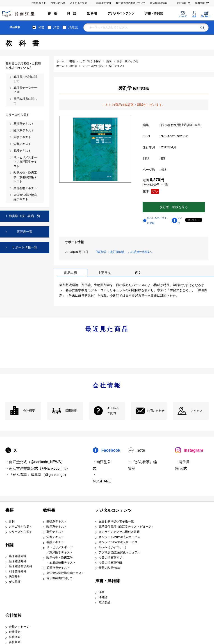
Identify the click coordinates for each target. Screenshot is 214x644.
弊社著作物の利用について (131, 3)
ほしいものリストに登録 (157, 220)
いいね (180, 220)
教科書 (49, 510)
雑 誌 (72, 13)
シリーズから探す (20, 532)
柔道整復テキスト (58, 568)
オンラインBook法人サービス (118, 542)
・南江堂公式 (102, 465)
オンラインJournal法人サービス (120, 537)
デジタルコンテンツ (121, 13)
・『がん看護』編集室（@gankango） (37, 475)
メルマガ (182, 16)
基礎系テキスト (57, 522)
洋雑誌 (73, 27)
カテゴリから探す (20, 527)
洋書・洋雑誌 (154, 13)
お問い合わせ (58, 3)
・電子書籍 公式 (182, 465)
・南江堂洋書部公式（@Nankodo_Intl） (38, 468)
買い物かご (206, 16)
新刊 (12, 522)
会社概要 (29, 411)
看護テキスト (55, 542)
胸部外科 (15, 577)
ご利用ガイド (39, 3)
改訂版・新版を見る (174, 207)
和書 (41, 27)
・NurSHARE (102, 478)
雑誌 (9, 545)
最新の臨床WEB (109, 568)
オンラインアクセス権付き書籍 (119, 532)
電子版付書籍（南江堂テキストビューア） (126, 527)
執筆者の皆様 (104, 3)
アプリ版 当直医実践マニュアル (120, 553)
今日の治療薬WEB (111, 563)
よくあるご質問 (79, 3)
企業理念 (15, 632)
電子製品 (105, 602)
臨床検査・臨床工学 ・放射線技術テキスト (61, 560)
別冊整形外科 (18, 571)
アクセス (197, 411)
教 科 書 (92, 13)
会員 (194, 16)
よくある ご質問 (113, 411)
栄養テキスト (55, 537)
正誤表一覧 (25, 232)
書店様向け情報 (159, 3)
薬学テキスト (55, 532)
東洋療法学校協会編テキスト (65, 573)
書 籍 (52, 13)
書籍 (9, 510)
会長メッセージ (19, 627)
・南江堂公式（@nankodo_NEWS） (35, 462)
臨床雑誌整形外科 (20, 566)
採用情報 (200, 3)
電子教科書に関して (60, 578)
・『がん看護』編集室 (142, 465)
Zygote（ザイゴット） (113, 547)
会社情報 (182, 3)
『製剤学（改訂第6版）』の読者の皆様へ (124, 252)
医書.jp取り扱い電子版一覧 (116, 522)
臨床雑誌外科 (18, 561)
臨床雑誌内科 (18, 556)
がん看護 (15, 582)
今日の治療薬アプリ (112, 558)
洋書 (56, 27)
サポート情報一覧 (25, 247)
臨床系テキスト (57, 527)
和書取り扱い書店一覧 (25, 216)
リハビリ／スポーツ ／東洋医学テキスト (60, 550)
